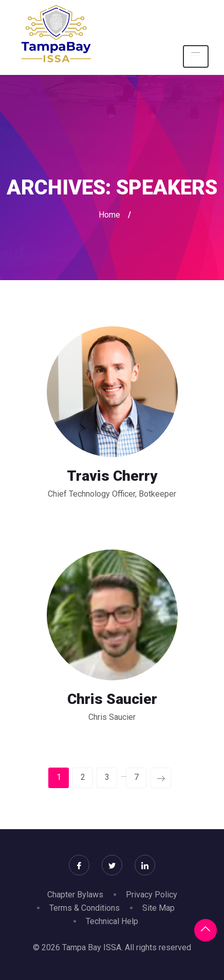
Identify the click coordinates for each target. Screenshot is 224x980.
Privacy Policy (152, 895)
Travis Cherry (112, 476)
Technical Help (112, 921)
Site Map (158, 908)
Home (109, 215)
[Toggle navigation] (196, 56)
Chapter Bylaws (75, 895)
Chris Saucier (112, 699)
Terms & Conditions (85, 908)
